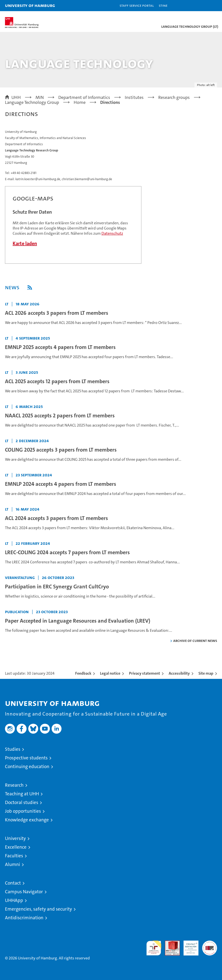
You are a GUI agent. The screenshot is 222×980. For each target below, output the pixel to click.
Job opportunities (23, 811)
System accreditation (210, 946)
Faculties (14, 856)
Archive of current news (195, 641)
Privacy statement (144, 673)
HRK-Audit (188, 946)
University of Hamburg (30, 5)
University (15, 838)
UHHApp (14, 900)
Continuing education (27, 766)
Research (14, 785)
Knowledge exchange (27, 820)
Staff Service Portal (137, 5)
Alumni (13, 864)
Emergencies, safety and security (38, 909)
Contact (13, 883)
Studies (13, 749)
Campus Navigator (24, 892)
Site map (206, 673)
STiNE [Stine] (163, 5)
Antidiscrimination (24, 918)
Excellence (16, 847)
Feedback (83, 673)
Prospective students (26, 758)
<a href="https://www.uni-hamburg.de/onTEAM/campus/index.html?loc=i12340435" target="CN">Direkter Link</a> (73, 225)
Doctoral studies (22, 802)
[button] (203, 6)
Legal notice (110, 673)
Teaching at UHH (22, 794)
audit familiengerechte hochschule (154, 948)
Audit (170, 943)
